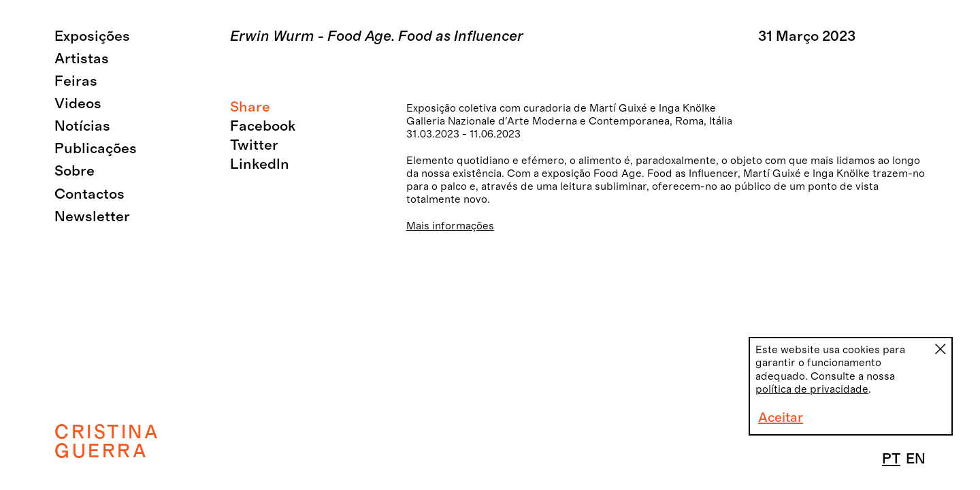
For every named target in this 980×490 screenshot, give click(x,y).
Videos (78, 104)
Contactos (89, 194)
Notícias (82, 126)
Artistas (82, 59)
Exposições (92, 36)
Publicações (96, 149)
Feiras (76, 81)
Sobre (75, 171)
